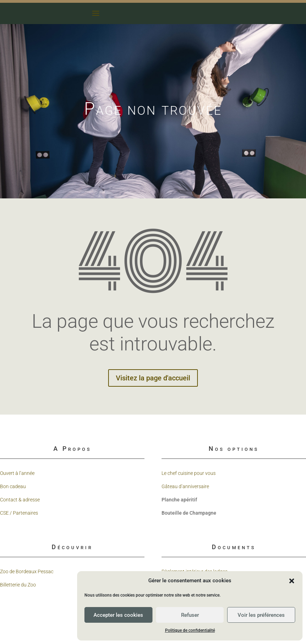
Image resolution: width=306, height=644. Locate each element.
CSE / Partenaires (19, 513)
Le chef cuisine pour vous (189, 473)
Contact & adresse (20, 500)
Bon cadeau (13, 486)
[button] (292, 581)
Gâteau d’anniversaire (185, 486)
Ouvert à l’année (17, 473)
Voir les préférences (261, 615)
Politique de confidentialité (190, 630)
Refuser (190, 615)
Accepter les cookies (118, 615)
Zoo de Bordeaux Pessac (27, 571)
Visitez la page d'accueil (153, 378)
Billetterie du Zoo (18, 585)
